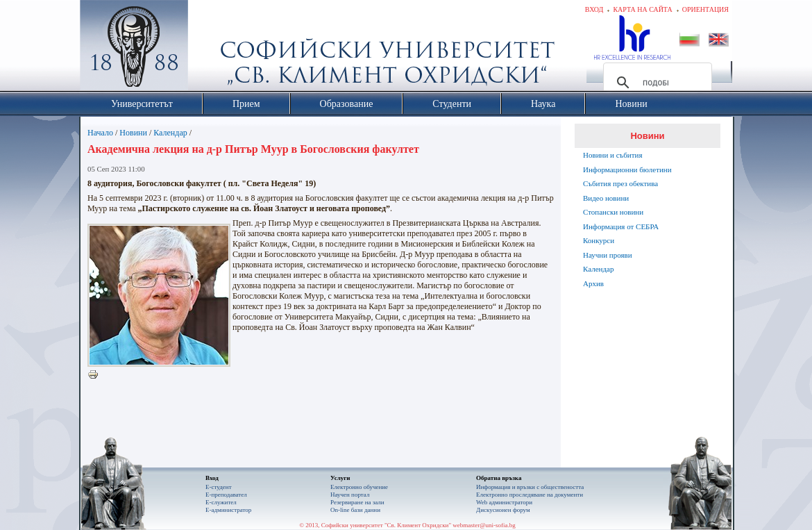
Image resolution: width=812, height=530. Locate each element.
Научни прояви (608, 255)
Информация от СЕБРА (621, 226)
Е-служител (221, 502)
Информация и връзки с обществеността (530, 487)
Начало (100, 133)
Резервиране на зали (357, 502)
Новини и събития (613, 155)
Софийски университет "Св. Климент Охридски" (212, 49)
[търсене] (655, 83)
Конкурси (599, 240)
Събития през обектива (620, 183)
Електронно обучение (359, 487)
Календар (170, 133)
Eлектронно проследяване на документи (530, 495)
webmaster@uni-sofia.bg (484, 525)
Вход (594, 9)
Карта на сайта (642, 9)
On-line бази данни (355, 510)
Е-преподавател (226, 495)
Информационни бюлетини (627, 169)
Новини (133, 133)
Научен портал (350, 495)
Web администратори (504, 502)
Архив (593, 283)
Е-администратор (228, 510)
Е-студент (219, 487)
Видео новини (606, 198)
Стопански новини (613, 212)
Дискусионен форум (503, 510)
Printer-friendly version (96, 375)
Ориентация (705, 9)
